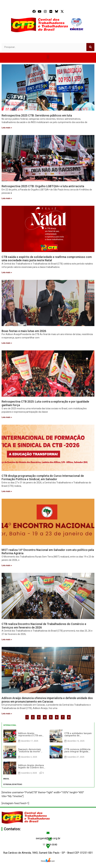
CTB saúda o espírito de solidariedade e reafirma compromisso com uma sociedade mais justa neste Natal (47, 259)
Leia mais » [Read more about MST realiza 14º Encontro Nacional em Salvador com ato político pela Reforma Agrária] (7, 565)
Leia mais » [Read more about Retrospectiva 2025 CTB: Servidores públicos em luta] (7, 128)
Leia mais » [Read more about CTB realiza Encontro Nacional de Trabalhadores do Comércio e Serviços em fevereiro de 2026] (7, 640)
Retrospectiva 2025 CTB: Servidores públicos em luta (37, 115)
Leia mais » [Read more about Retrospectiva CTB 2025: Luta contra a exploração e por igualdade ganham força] (7, 417)
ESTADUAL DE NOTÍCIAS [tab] (13, 784)
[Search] (90, 47)
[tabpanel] (48, 752)
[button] (48, 57)
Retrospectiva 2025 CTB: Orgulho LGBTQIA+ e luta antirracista (43, 186)
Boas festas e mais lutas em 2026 (24, 331)
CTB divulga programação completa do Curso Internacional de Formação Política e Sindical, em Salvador (43, 478)
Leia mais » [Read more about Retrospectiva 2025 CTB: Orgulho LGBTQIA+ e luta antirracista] (7, 198)
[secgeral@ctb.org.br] (48, 833)
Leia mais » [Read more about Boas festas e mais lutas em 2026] (7, 343)
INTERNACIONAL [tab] (10, 725)
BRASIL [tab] (6, 779)
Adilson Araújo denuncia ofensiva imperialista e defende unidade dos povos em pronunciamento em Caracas (47, 700)
